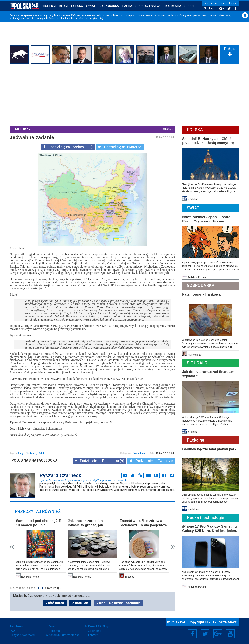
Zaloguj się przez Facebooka (119, 603)
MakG (233, 622)
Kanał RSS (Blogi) (99, 626)
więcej (167, 129)
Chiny (20, 453)
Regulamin (16, 626)
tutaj (100, 18)
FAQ (12, 631)
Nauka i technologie (205, 518)
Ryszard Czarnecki (83, 480)
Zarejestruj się (229, 3)
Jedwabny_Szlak (36, 453)
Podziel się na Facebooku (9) (68, 147)
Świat (91, 6)
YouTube (230, 634)
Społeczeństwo (148, 6)
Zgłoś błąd (95, 631)
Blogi (63, 6)
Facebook (192, 634)
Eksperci (49, 6)
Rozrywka (173, 6)
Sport (189, 6)
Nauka (127, 6)
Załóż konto (55, 603)
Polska (77, 6)
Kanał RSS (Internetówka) (65, 635)
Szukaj (208, 8)
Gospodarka (109, 6)
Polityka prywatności (22, 635)
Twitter (205, 634)
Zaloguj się (211, 3)
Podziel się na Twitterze (120, 147)
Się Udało (197, 363)
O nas (52, 626)
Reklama (54, 631)
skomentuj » (53, 588)
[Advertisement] (124, 94)
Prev (12, 547)
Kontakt (93, 635)
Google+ (218, 634)
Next (173, 547)
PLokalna (196, 440)
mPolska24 (177, 622)
